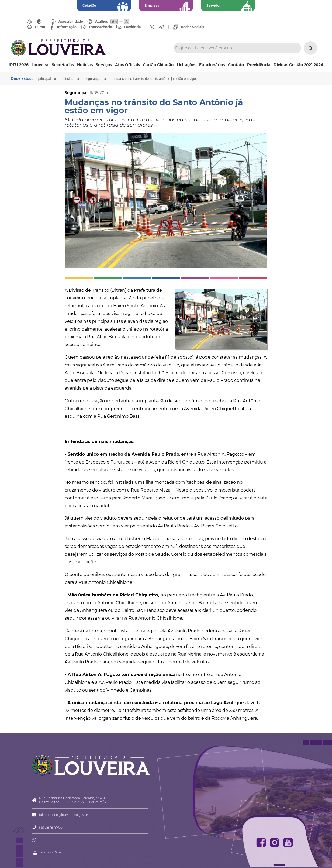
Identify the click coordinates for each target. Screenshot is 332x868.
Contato (236, 65)
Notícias (85, 65)
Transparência (100, 27)
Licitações (186, 65)
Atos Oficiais (127, 65)
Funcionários (212, 65)
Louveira (40, 65)
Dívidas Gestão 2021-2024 (298, 65)
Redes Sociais (192, 27)
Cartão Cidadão (158, 65)
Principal (45, 79)
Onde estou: (22, 78)
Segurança (93, 79)
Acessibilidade (71, 22)
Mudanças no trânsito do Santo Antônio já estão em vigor (154, 79)
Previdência (259, 65)
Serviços (104, 65)
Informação (67, 27)
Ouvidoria (132, 27)
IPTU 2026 (19, 65)
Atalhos (101, 22)
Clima (40, 27)
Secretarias (63, 65)
